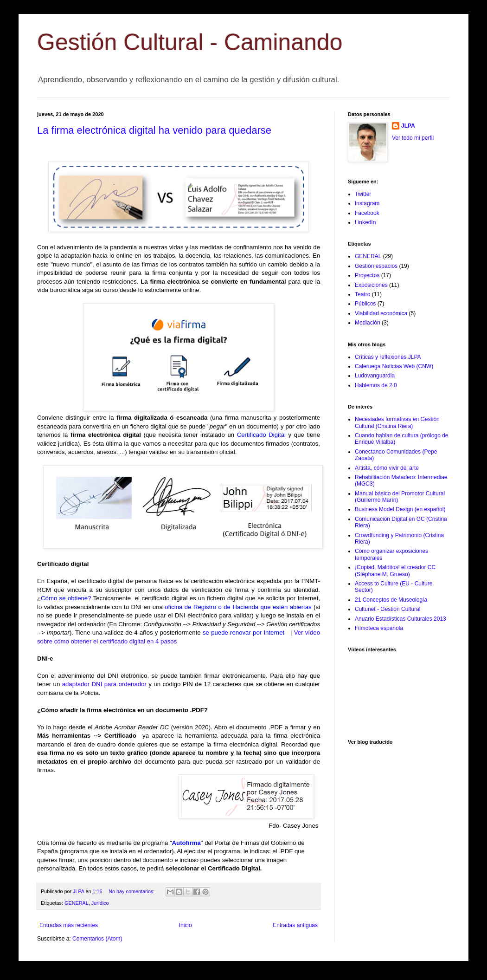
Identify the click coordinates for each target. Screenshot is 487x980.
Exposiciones (371, 285)
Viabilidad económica (381, 313)
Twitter (363, 194)
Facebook (367, 213)
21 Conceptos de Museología (391, 600)
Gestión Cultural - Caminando (190, 42)
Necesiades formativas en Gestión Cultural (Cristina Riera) (397, 422)
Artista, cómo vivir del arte (387, 468)
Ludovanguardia (375, 376)
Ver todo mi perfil (413, 138)
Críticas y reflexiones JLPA (388, 357)
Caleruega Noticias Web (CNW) (394, 366)
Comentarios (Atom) (97, 939)
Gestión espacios (376, 266)
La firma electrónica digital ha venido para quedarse (154, 130)
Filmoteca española (379, 628)
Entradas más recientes (69, 925)
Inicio (186, 925)
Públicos (365, 304)
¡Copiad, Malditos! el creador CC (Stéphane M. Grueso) (395, 571)
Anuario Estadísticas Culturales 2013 (400, 619)
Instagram (367, 203)
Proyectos (367, 275)
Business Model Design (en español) (400, 509)
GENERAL (77, 903)
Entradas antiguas (295, 925)
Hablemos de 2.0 (376, 385)
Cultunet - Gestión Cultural (388, 609)
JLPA (408, 126)
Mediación (368, 323)
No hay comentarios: (132, 891)
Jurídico (100, 903)
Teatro (362, 294)
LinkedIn (365, 222)
